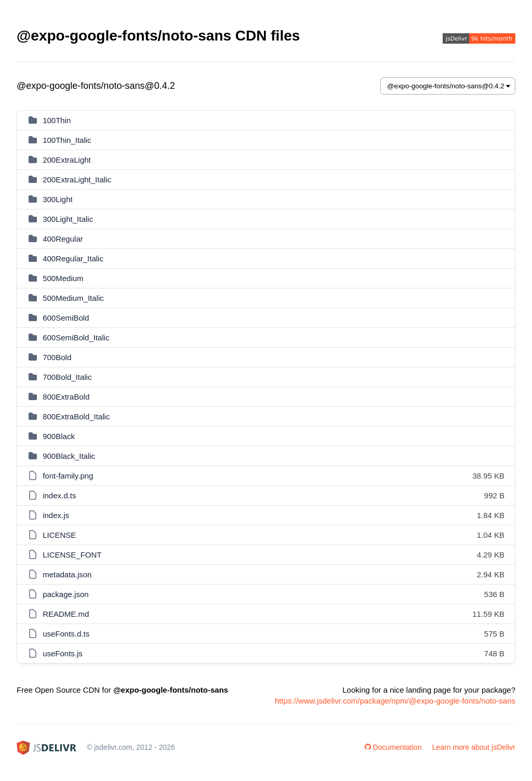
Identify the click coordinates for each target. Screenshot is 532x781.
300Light (58, 199)
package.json (65, 594)
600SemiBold (66, 318)
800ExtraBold (66, 397)
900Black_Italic (69, 456)
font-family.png (68, 476)
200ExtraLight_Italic (77, 180)
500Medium (63, 278)
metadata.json (67, 574)
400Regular (63, 239)
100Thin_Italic (67, 140)
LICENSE (59, 535)
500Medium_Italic (73, 298)
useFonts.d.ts (66, 634)
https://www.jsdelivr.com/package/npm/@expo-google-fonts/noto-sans (395, 701)
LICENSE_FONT (72, 555)
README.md (66, 614)
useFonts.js (63, 653)
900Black (59, 436)
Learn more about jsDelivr (474, 747)
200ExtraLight (67, 160)
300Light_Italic (68, 219)
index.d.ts (59, 495)
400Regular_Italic (73, 259)
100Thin (57, 120)
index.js (56, 515)
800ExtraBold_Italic (76, 416)
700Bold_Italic (67, 377)
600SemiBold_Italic (76, 337)
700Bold (57, 357)
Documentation (393, 747)
